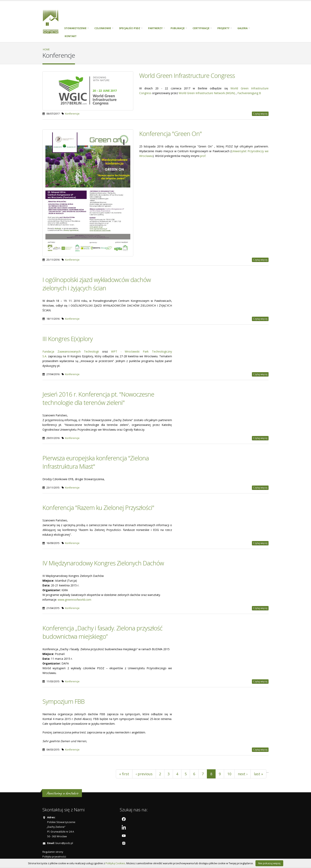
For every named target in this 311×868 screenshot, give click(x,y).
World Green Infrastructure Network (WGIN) (207, 93)
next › (243, 774)
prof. (203, 156)
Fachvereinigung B (249, 93)
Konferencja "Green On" (170, 134)
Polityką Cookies (115, 863)
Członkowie (103, 28)
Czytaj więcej (260, 114)
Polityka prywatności (54, 857)
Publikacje (178, 28)
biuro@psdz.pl (64, 843)
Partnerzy (155, 28)
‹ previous (144, 774)
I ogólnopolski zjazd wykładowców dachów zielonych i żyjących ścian (97, 284)
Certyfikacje (201, 28)
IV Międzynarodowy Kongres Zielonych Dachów (103, 563)
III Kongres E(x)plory (68, 339)
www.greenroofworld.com (74, 600)
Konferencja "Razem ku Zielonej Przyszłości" (98, 508)
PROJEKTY (223, 28)
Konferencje (72, 114)
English (84, 36)
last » (258, 774)
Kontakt (71, 36)
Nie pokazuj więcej (269, 863)
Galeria (242, 28)
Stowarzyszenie (75, 28)
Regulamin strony (53, 852)
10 (229, 774)
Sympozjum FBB (63, 701)
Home (46, 49)
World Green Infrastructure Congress (187, 76)
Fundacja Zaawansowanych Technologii (71, 351)
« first (124, 774)
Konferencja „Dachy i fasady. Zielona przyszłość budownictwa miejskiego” (102, 632)
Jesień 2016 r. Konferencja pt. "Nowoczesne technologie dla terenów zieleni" (98, 398)
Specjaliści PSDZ (130, 28)
